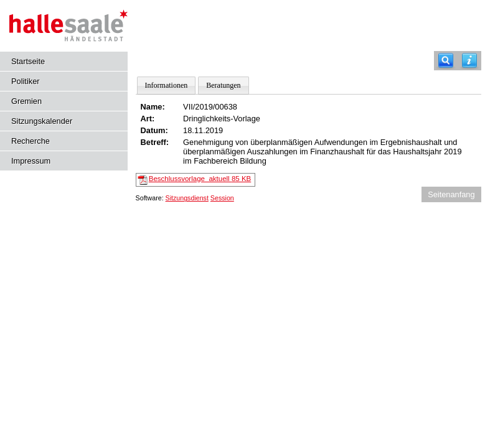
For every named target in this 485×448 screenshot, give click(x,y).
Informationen (167, 85)
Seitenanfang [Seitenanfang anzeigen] (451, 194)
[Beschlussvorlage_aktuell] (143, 179)
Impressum (31, 161)
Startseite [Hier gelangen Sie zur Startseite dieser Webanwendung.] (28, 61)
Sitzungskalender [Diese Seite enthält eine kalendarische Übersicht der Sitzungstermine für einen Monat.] (42, 121)
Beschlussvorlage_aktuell (200, 179)
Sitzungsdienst (187, 198)
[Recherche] (446, 61)
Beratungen (223, 85)
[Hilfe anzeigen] (469, 61)
